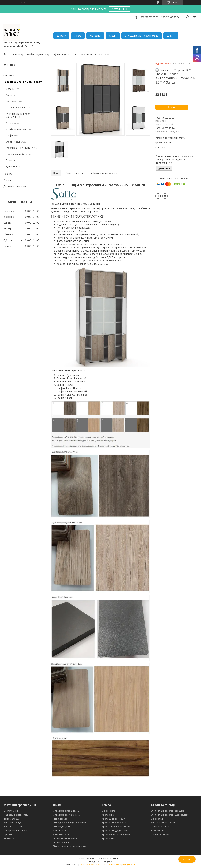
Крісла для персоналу (113, 819)
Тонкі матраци (12, 819)
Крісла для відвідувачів (114, 830)
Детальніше (120, 9)
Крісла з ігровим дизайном (116, 826)
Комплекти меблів (16, 154)
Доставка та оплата (15, 186)
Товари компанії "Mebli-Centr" (23, 82)
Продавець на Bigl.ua (101, 862)
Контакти (9, 838)
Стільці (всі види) (160, 834)
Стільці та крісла (15, 107)
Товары (12, 54)
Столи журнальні (160, 826)
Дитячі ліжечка (61, 842)
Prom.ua (117, 858)
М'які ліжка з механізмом (66, 811)
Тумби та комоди (16, 129)
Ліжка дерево (60, 819)
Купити (172, 107)
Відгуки (8, 180)
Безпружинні (11, 811)
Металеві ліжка (61, 830)
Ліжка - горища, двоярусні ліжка (70, 846)
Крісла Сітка (108, 815)
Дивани (61, 36)
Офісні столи (157, 819)
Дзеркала (11, 166)
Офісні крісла (109, 811)
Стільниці (9, 76)
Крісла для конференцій (115, 823)
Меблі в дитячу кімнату (19, 148)
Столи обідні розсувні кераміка (168, 811)
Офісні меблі (27, 54)
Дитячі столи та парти (163, 823)
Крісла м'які (108, 838)
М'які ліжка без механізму (67, 815)
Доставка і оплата (14, 826)
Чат (187, 859)
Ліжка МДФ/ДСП (61, 826)
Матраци (95, 36)
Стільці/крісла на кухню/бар (142, 36)
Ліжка (78, 36)
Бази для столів (159, 830)
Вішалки (11, 160)
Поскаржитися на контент (93, 865)
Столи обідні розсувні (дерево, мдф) (170, 815)
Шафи (9, 135)
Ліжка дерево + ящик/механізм (69, 823)
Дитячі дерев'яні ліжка (65, 838)
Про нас (8, 174)
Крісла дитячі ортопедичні (116, 834)
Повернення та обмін (15, 830)
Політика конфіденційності (121, 865)
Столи (113, 36)
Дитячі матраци (12, 823)
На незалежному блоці (16, 815)
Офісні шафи (43, 54)
